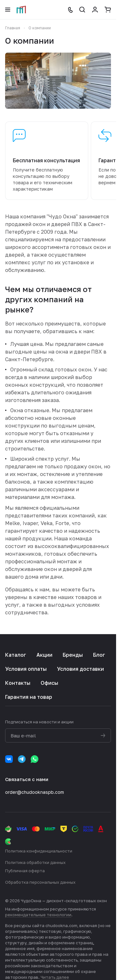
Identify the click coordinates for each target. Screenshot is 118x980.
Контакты (18, 683)
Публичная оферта (25, 871)
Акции (44, 655)
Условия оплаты (26, 669)
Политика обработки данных (35, 862)
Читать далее (55, 977)
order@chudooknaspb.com (35, 792)
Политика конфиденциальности (39, 851)
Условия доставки (80, 669)
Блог (99, 655)
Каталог (16, 655)
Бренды (73, 655)
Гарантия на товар (29, 697)
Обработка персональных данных (40, 882)
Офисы (49, 683)
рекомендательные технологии (38, 915)
